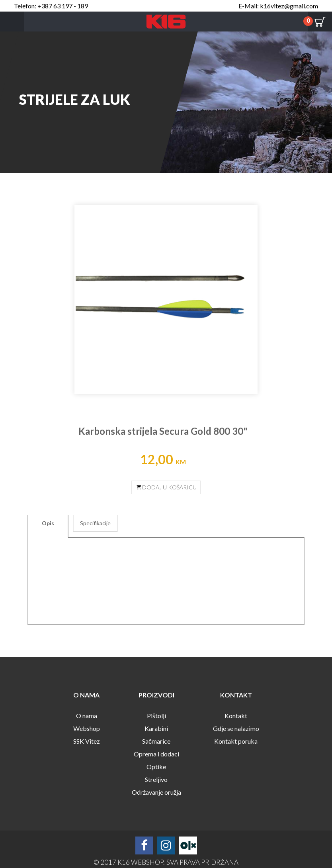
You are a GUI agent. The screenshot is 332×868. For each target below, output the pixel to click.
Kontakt (236, 716)
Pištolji (156, 716)
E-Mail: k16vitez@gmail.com (278, 6)
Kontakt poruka (236, 741)
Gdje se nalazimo (236, 728)
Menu (12, 22)
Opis (48, 523)
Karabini (156, 728)
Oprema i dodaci (156, 754)
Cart (320, 22)
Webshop (87, 728)
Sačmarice (156, 741)
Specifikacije (95, 523)
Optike (156, 767)
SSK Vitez (87, 741)
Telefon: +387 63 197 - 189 (51, 6)
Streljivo (156, 779)
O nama (87, 716)
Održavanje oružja (156, 792)
